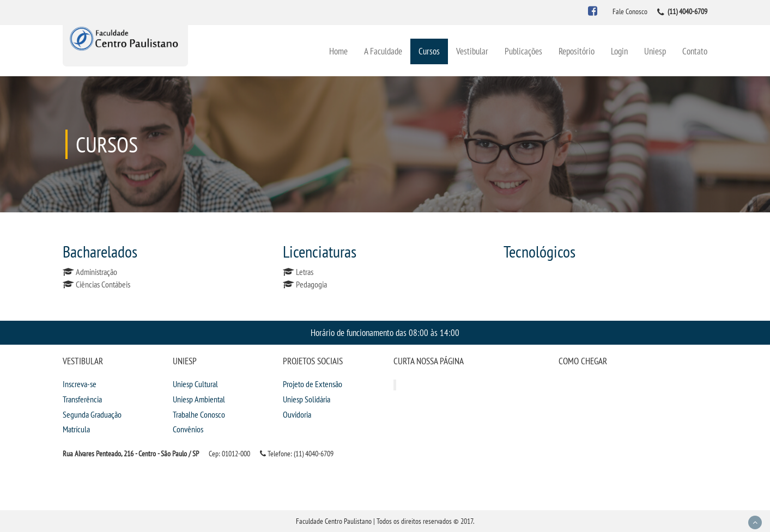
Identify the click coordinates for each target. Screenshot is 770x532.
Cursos (429, 51)
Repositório (577, 51)
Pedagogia (311, 284)
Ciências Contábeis (103, 284)
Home (338, 51)
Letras (305, 272)
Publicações (523, 51)
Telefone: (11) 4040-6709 (297, 454)
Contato (695, 51)
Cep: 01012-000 (229, 454)
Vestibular (472, 51)
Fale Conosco (630, 11)
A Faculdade (383, 51)
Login (619, 51)
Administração (96, 272)
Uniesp (655, 51)
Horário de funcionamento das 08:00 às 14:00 (385, 332)
